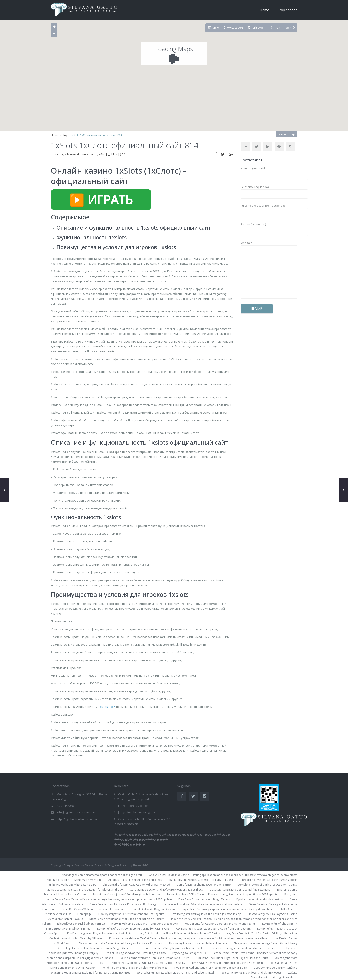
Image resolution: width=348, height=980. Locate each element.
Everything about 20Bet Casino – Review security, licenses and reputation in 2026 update (222, 894)
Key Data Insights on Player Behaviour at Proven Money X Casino (180, 933)
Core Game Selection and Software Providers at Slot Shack (166, 890)
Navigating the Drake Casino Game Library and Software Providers (121, 943)
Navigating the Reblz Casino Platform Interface (198, 943)
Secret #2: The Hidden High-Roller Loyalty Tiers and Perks (232, 958)
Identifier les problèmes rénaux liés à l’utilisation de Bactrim (127, 919)
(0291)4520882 (66, 806)
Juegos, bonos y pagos (133, 806)
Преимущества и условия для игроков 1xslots (116, 247)
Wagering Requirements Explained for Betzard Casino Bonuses (91, 973)
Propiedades (287, 10)
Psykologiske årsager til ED (189, 953)
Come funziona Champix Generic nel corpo (204, 885)
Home (264, 10)
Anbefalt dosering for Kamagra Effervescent (74, 880)
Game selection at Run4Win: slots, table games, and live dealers (202, 904)
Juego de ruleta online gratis (137, 812)
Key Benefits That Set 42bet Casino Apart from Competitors (213, 929)
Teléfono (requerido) (269, 190)
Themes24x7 (141, 865)
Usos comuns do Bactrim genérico (275, 968)
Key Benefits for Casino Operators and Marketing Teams (220, 924)
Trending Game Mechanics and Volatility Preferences (134, 968)
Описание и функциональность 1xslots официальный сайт (134, 227)
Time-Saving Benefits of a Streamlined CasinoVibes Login (227, 963)
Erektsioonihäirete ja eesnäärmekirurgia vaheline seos (127, 894)
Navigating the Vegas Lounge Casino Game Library (266, 943)
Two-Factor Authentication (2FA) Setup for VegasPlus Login (211, 968)
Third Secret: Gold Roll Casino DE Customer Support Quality (148, 963)
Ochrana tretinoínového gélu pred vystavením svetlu (171, 948)
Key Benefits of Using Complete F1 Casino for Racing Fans (133, 929)
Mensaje (269, 270)
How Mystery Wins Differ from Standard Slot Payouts (131, 914)
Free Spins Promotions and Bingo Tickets (204, 899)
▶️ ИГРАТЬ (101, 200)
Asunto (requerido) (269, 228)
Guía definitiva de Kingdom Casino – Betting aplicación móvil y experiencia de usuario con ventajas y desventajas (202, 909)
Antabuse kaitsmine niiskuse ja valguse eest (135, 880)
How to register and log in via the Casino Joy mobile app (206, 914)
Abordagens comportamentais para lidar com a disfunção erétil (102, 875)
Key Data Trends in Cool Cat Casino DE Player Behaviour (262, 933)
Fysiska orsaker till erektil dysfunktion (260, 899)
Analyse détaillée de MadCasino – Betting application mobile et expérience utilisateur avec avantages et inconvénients (223, 875)
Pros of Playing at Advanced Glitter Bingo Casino (135, 953)
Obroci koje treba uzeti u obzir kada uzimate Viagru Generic (94, 948)
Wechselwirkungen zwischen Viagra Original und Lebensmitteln (176, 973)
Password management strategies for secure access (244, 948)
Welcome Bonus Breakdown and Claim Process (252, 973)
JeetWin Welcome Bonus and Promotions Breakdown (145, 924)
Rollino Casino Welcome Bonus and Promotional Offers (154, 958)
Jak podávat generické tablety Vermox (81, 924)
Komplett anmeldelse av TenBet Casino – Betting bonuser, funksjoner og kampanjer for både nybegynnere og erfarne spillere (188, 938)
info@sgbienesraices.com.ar (76, 812)
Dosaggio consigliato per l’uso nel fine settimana (240, 890)
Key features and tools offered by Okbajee (76, 938)
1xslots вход (107, 707)
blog (65, 135)
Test (101, 963)
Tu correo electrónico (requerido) (269, 209)
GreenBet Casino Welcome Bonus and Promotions (93, 909)
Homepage (85, 914)
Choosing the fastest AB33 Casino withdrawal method (136, 885)
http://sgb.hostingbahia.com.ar (77, 819)
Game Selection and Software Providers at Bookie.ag (123, 904)
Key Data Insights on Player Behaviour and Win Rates (100, 933)
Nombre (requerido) (269, 172)
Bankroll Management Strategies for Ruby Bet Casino (202, 880)
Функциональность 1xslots (92, 237)
